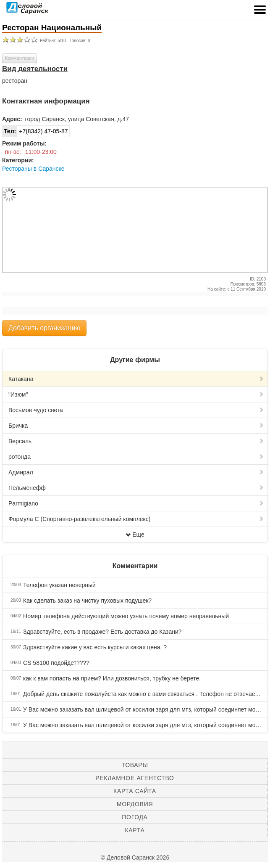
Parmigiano (136, 503)
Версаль (136, 441)
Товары (135, 765)
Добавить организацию (44, 328)
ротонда (136, 457)
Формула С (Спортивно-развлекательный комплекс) (136, 519)
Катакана (136, 379)
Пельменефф (136, 488)
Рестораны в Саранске (33, 169)
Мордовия (135, 804)
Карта (135, 830)
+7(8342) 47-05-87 (35, 131)
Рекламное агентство (135, 778)
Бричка (136, 426)
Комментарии (20, 58)
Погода (135, 817)
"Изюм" (136, 394)
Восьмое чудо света (136, 410)
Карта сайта (135, 791)
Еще (135, 535)
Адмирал (136, 472)
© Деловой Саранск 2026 (135, 857)
